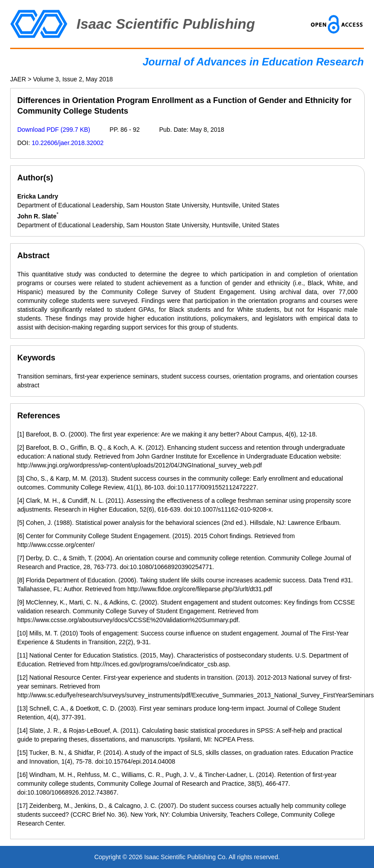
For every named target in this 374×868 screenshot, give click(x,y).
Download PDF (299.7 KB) (54, 130)
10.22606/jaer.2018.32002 (68, 143)
